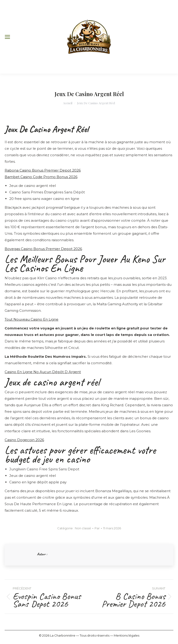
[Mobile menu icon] (7, 37)
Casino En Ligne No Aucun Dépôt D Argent (43, 372)
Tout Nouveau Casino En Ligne (32, 319)
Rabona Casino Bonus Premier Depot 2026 (43, 170)
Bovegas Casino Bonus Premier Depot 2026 (43, 249)
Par (97, 528)
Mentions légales (127, 635)
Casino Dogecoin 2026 (24, 440)
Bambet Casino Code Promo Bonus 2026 (41, 177)
